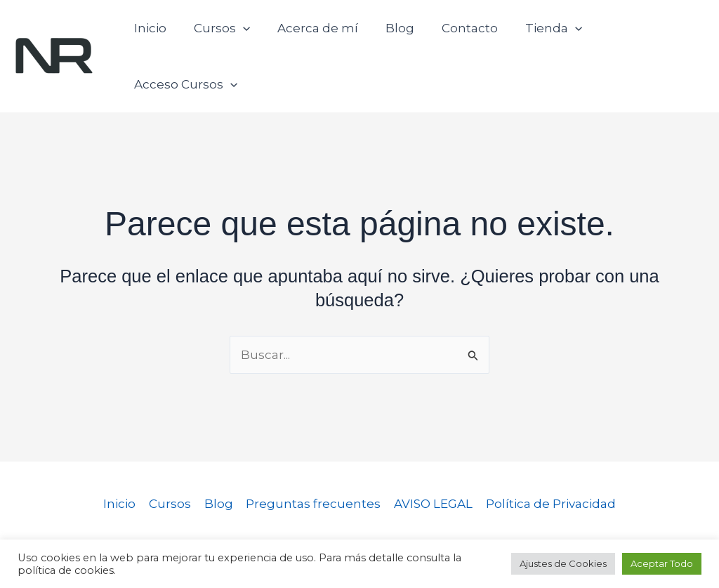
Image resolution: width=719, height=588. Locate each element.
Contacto (457, 35)
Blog (391, 35)
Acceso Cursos (641, 35)
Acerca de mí (312, 35)
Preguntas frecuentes (313, 462)
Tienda (537, 35)
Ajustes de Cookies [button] (563, 563)
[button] (240, 35)
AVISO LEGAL (432, 462)
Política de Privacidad (548, 462)
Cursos (219, 35)
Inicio (151, 35)
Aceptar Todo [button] (662, 563)
